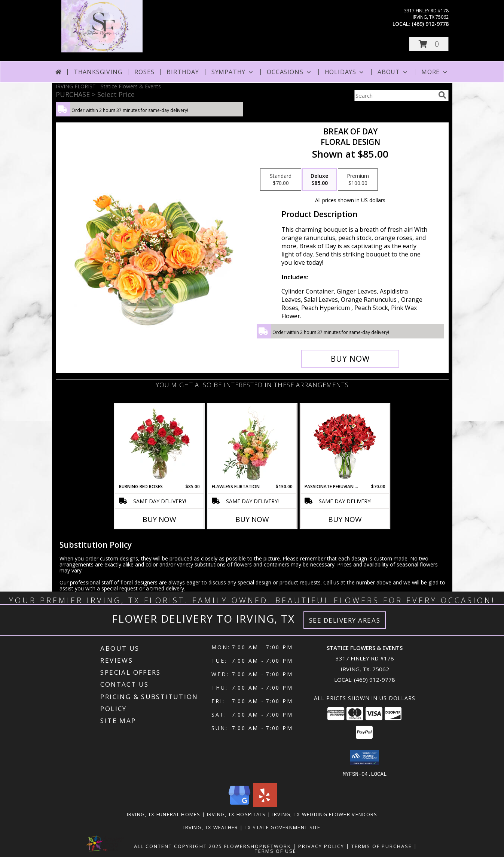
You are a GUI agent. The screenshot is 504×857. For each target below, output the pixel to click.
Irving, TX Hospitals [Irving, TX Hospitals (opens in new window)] (236, 814)
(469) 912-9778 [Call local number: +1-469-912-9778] (430, 24)
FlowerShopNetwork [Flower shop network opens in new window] (258, 846)
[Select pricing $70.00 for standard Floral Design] (281, 180)
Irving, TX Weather (211, 827)
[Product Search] (395, 95)
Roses (144, 72)
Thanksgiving (98, 72)
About (393, 72)
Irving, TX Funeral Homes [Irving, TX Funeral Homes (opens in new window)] (164, 814)
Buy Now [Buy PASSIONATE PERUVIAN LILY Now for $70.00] (345, 519)
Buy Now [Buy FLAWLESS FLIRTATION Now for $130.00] (252, 519)
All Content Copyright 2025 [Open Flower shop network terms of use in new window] (178, 846)
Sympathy (233, 72)
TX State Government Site (283, 827)
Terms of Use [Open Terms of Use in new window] (276, 851)
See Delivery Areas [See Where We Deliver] (345, 620)
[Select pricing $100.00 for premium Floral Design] (358, 180)
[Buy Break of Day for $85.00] (350, 359)
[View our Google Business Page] (239, 805)
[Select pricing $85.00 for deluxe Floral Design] (319, 180)
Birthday (183, 72)
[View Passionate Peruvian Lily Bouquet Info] (345, 444)
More (435, 72)
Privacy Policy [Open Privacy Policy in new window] (321, 846)
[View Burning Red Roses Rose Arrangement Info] (159, 444)
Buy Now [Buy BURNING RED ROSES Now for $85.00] (159, 519)
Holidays (345, 72)
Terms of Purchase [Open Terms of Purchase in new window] (382, 846)
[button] (429, 44)
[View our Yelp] (265, 805)
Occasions (289, 72)
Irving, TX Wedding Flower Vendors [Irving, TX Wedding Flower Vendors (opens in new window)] (325, 814)
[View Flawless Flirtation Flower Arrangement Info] (252, 444)
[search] (442, 95)
